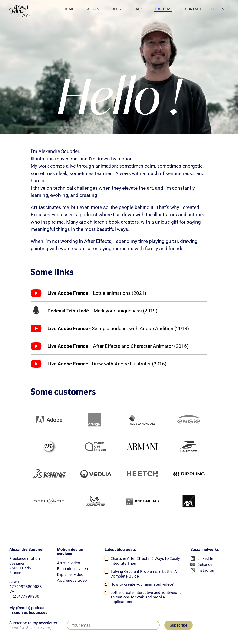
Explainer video (70, 574)
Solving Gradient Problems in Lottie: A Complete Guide (144, 574)
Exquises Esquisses (52, 215)
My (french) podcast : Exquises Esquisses (28, 610)
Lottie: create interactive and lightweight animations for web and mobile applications (146, 597)
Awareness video (72, 580)
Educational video (73, 569)
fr (213, 9)
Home (69, 9)
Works (93, 9)
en (222, 9)
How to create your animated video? (142, 584)
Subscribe (178, 625)
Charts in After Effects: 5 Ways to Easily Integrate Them (145, 561)
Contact (193, 9)
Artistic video (69, 563)
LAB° (138, 9)
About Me (163, 9)
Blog (116, 9)
